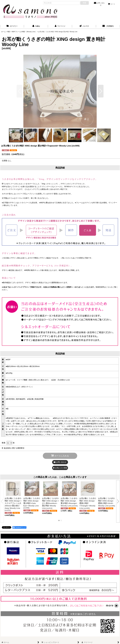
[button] (101, 91)
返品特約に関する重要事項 (13, 448)
